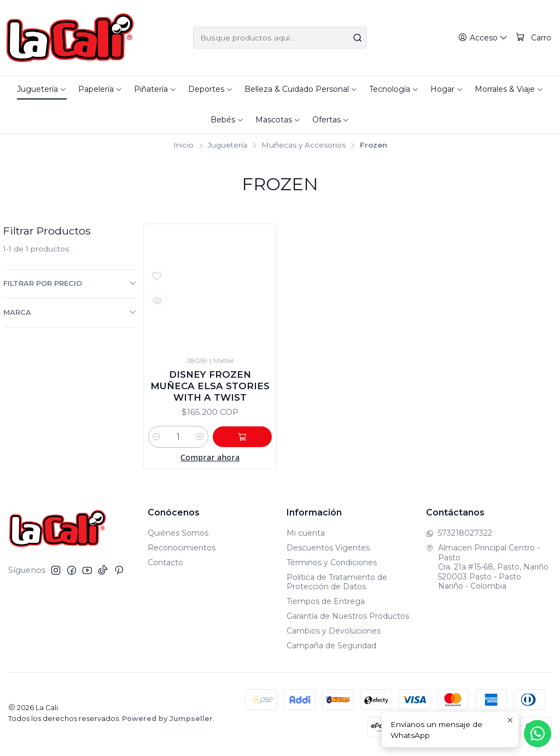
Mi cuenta (306, 535)
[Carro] (534, 38)
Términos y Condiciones (332, 565)
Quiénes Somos (178, 535)
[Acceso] (483, 38)
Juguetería (227, 145)
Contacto (165, 565)
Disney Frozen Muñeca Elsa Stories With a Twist (210, 387)
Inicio (183, 145)
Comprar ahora (210, 459)
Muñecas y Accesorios (304, 145)
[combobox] (280, 38)
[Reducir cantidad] (156, 439)
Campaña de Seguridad (331, 648)
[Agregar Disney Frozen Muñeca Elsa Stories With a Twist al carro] (247, 439)
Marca (70, 312)
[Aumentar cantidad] (210, 439)
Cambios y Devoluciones (334, 633)
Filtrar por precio (70, 283)
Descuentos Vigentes (328, 550)
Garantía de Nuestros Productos (348, 618)
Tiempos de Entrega (326, 603)
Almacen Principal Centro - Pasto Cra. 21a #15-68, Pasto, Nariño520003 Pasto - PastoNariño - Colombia (487, 569)
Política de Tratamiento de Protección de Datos (337, 584)
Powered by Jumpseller (167, 721)
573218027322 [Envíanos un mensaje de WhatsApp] (459, 535)
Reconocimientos (182, 550)
